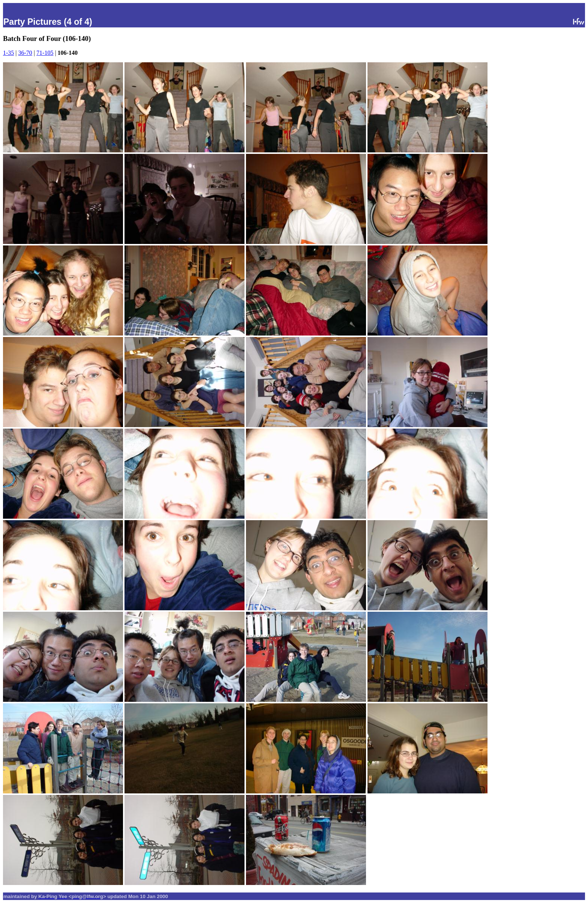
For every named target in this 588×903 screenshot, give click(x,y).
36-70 (25, 53)
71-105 (45, 53)
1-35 (8, 53)
